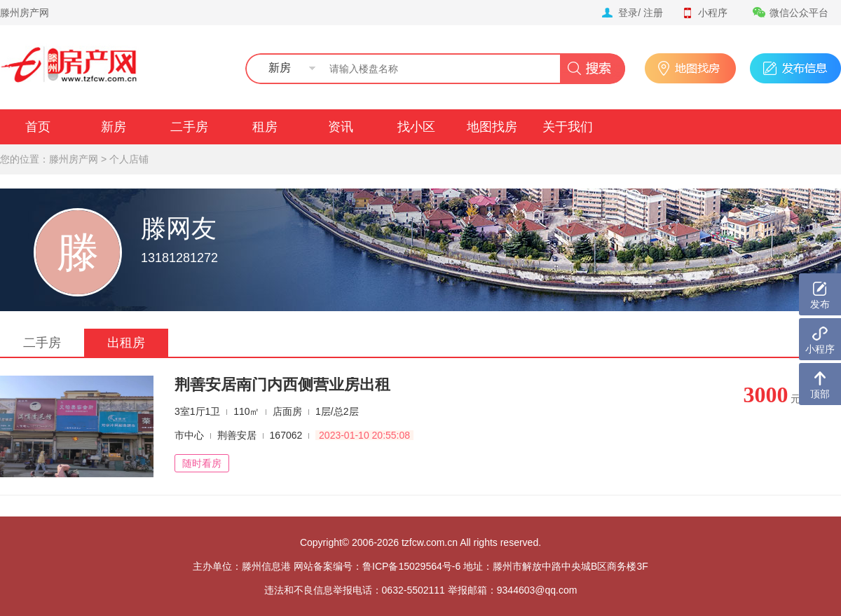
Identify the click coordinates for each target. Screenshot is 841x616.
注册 (653, 13)
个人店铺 (129, 159)
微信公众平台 (791, 13)
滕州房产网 (25, 13)
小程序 (704, 13)
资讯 (341, 127)
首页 (38, 127)
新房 (114, 127)
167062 (286, 435)
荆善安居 (237, 435)
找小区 (416, 127)
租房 (265, 127)
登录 (628, 13)
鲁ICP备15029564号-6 (411, 566)
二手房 (189, 127)
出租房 (126, 343)
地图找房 (492, 127)
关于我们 (568, 127)
